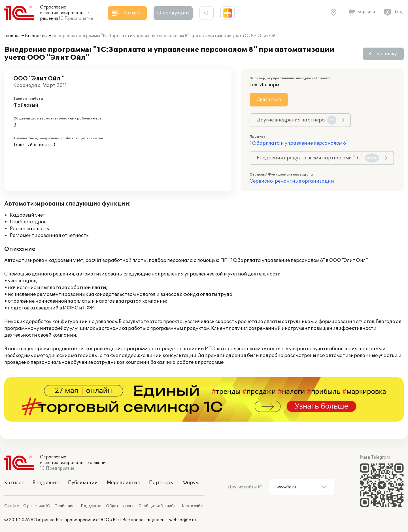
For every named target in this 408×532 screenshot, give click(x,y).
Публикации (83, 483)
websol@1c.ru (182, 520)
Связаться (269, 100)
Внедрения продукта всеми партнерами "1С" (318, 158)
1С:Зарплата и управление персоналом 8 (298, 143)
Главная (12, 36)
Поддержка (91, 506)
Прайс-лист (65, 506)
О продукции (173, 13)
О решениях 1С (37, 506)
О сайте (11, 506)
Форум (191, 483)
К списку (387, 54)
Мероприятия (123, 483)
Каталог (14, 483)
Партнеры (161, 483)
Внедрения (36, 36)
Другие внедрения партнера (297, 120)
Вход (399, 12)
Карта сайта (193, 506)
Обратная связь (120, 506)
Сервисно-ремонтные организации (292, 181)
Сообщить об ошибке (158, 506)
